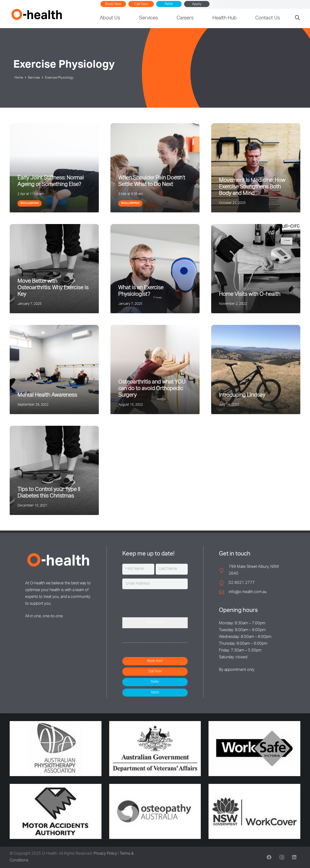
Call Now (141, 4)
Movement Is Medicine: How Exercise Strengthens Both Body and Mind (252, 187)
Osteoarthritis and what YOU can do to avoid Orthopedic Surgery (152, 389)
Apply (197, 4)
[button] (297, 18)
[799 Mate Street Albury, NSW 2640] (224, 570)
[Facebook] (269, 857)
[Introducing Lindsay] (256, 370)
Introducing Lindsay (242, 395)
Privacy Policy (105, 854)
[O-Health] (37, 14)
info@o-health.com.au (248, 592)
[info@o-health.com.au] (224, 592)
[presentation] (159, 603)
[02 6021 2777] (224, 583)
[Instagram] (282, 857)
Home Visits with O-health (250, 295)
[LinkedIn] (294, 857)
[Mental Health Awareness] (54, 370)
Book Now (113, 4)
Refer (169, 4)
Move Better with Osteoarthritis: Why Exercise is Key (53, 288)
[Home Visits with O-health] (256, 269)
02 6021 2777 (242, 583)
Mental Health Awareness (47, 395)
